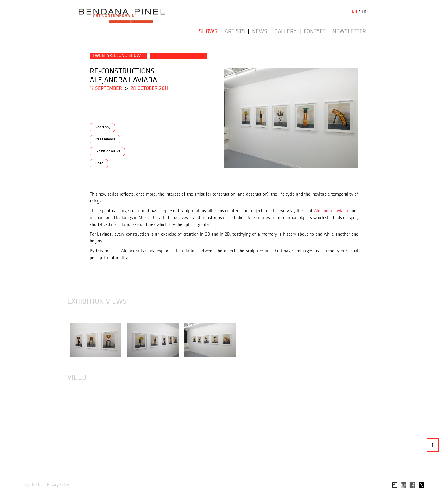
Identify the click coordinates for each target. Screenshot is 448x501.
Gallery (285, 32)
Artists (235, 32)
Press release (105, 139)
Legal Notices (33, 485)
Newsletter (349, 32)
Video (99, 163)
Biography (102, 127)
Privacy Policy (58, 485)
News (260, 32)
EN (354, 12)
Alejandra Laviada (331, 211)
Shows (208, 32)
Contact (315, 32)
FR (364, 12)
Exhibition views (107, 151)
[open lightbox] (96, 340)
